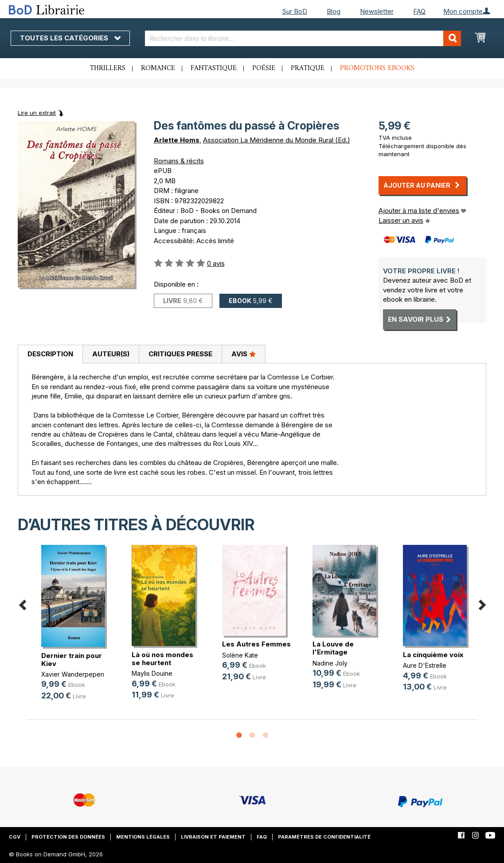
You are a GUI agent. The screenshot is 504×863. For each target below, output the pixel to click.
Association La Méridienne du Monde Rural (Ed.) (277, 140)
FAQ (419, 11)
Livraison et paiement (213, 837)
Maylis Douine (152, 673)
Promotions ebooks (377, 68)
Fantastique (214, 68)
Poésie (264, 68)
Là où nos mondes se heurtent (162, 659)
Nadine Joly (330, 663)
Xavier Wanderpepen (73, 674)
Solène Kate (240, 655)
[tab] (50, 355)
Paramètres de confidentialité (324, 837)
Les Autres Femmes (256, 644)
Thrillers (108, 68)
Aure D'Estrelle (425, 665)
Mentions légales (143, 837)
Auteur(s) (111, 354)
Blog (334, 11)
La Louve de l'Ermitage (333, 648)
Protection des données (68, 837)
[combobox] (303, 38)
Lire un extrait (37, 113)
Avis (244, 354)
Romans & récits (179, 161)
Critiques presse (180, 354)
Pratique (308, 68)
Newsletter (377, 11)
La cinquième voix (433, 655)
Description (50, 354)
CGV (15, 837)
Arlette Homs (177, 140)
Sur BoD (295, 11)
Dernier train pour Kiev (72, 660)
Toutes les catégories (70, 38)
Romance (158, 68)
